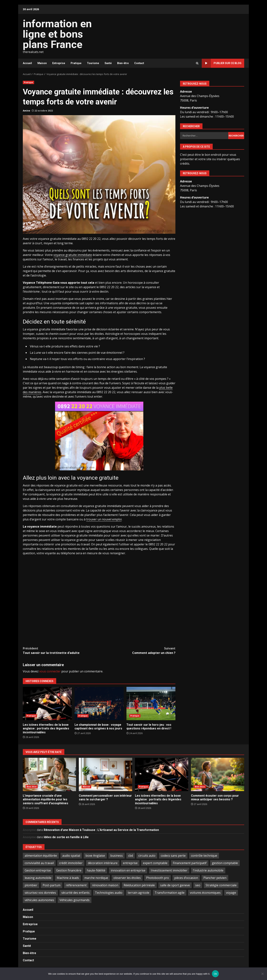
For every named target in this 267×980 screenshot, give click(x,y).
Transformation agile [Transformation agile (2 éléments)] (170, 893)
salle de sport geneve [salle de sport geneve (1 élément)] (175, 885)
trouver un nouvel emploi (104, 519)
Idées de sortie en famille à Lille (66, 837)
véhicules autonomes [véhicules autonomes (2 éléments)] (39, 900)
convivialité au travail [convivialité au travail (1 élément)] (39, 863)
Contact (139, 63)
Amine (27, 111)
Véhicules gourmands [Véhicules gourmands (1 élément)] (75, 900)
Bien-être (123, 63)
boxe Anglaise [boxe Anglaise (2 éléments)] (95, 856)
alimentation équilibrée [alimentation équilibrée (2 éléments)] (41, 856)
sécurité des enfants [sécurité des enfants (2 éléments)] (75, 893)
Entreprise (59, 63)
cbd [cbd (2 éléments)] (131, 856)
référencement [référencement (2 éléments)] (76, 885)
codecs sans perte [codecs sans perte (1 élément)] (173, 856)
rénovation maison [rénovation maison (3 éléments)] (105, 885)
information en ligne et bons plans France (57, 34)
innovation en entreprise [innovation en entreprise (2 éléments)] (128, 870)
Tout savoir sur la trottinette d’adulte (61, 650)
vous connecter (50, 671)
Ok (215, 974)
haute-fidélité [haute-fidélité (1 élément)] (96, 870)
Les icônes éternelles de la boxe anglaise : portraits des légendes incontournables (47, 704)
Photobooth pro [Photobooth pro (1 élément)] (158, 878)
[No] (262, 974)
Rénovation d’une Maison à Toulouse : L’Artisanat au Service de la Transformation (101, 830)
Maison (42, 63)
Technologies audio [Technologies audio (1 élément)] (109, 893)
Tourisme (93, 63)
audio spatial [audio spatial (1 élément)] (71, 856)
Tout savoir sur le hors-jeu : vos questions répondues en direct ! (151, 704)
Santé (108, 63)
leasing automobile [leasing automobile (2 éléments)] (38, 878)
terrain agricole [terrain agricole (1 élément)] (139, 893)
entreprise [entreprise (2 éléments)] (130, 863)
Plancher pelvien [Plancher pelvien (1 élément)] (215, 878)
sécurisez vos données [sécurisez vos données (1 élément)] (40, 893)
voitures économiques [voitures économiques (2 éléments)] (205, 893)
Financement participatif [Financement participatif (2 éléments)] (190, 863)
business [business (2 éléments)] (117, 856)
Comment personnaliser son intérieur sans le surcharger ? (105, 774)
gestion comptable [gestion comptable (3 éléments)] (225, 863)
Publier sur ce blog (222, 63)
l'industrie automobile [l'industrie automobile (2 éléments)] (208, 870)
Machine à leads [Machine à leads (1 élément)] (68, 878)
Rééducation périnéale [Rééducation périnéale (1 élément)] (139, 885)
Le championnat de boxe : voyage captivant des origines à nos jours (99, 704)
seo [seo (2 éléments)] (198, 885)
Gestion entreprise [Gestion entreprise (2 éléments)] (38, 870)
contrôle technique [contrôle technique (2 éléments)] (204, 856)
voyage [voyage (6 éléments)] (231, 893)
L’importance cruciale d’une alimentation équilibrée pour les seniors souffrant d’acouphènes (49, 774)
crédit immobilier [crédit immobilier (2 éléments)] (71, 863)
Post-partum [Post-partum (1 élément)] (52, 885)
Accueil (27, 63)
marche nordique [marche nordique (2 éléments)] (96, 878)
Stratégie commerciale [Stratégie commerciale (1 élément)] (221, 885)
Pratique (76, 63)
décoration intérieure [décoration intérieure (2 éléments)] (103, 863)
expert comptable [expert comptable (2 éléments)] (155, 863)
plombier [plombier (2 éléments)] (31, 885)
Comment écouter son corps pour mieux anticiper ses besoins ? (218, 774)
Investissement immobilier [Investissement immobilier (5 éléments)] (169, 870)
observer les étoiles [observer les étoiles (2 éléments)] (127, 878)
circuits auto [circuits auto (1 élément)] (147, 856)
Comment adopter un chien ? (137, 650)
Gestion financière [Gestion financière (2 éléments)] (69, 870)
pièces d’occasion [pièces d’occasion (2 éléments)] (186, 878)
